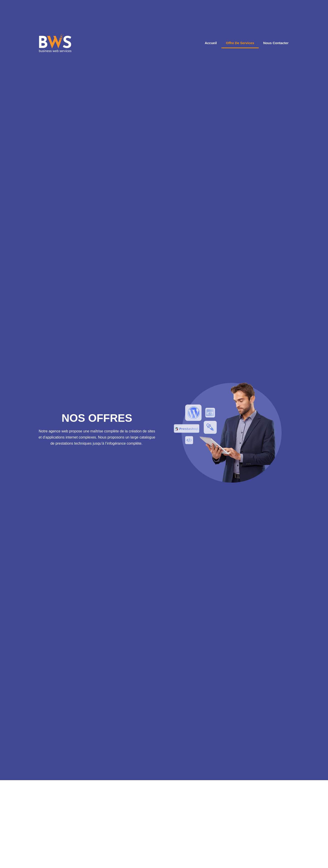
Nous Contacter (276, 41)
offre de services (240, 41)
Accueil (211, 41)
